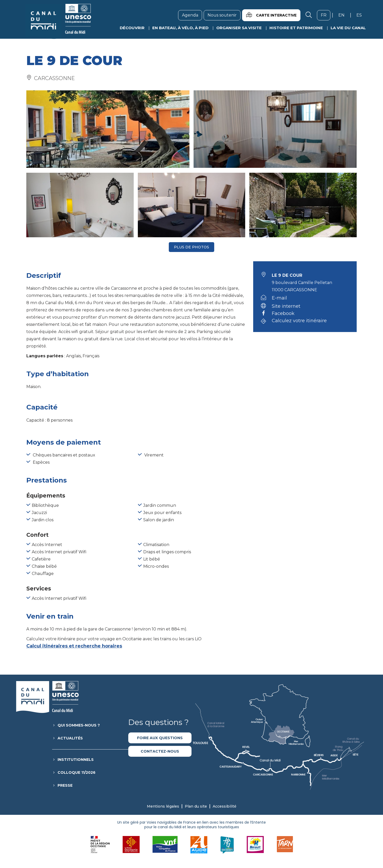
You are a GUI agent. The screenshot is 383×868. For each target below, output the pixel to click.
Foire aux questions (160, 738)
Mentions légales (163, 806)
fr (326, 15)
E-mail (279, 298)
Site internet (286, 306)
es (361, 15)
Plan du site (196, 806)
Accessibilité (225, 806)
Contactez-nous (160, 751)
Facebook (283, 314)
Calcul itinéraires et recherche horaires (74, 646)
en (343, 15)
